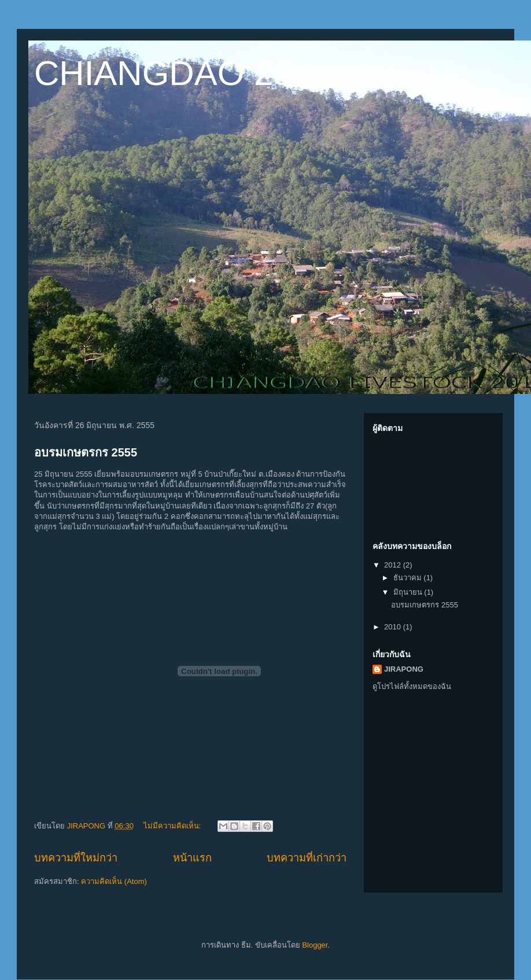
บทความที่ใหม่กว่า (76, 858)
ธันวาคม (409, 578)
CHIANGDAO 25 (163, 73)
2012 (394, 565)
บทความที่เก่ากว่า (307, 858)
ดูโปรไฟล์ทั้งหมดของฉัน (412, 686)
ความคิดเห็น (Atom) (114, 881)
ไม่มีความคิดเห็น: (173, 826)
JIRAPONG (404, 669)
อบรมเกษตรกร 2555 (86, 452)
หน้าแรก (192, 858)
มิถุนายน (409, 592)
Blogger (315, 945)
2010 (394, 627)
